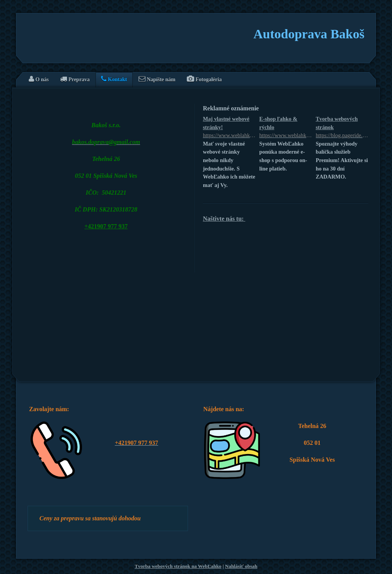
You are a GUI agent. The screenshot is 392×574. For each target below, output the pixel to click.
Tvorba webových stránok (342, 128)
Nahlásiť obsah (241, 566)
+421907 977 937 (106, 226)
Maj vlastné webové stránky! (229, 128)
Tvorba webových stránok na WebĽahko (178, 566)
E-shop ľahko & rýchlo (285, 128)
